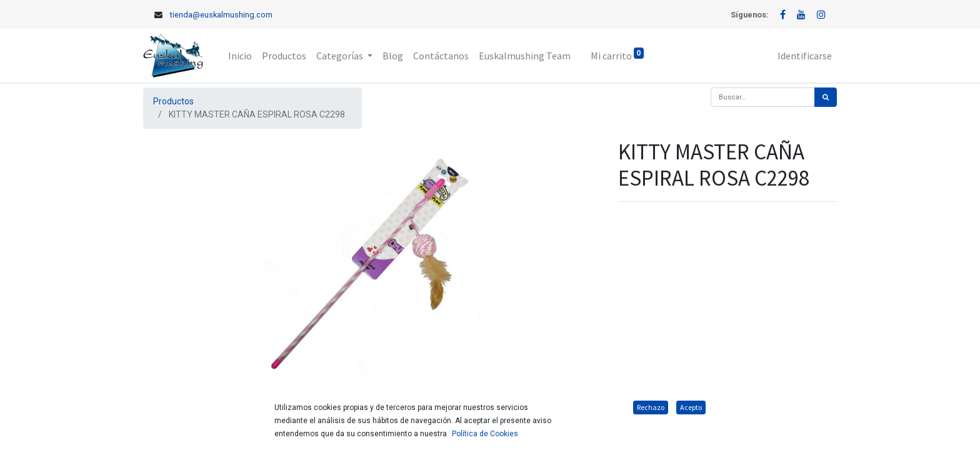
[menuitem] (240, 56)
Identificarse (805, 56)
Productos (173, 101)
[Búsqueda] (826, 97)
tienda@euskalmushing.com (221, 15)
